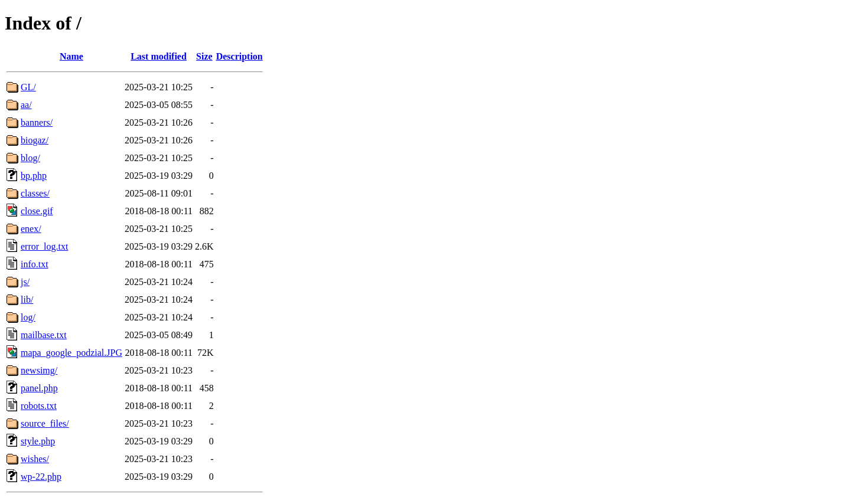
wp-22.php (41, 477)
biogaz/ (35, 140)
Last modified (159, 56)
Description (240, 56)
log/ (28, 317)
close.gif (37, 211)
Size (204, 56)
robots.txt (39, 406)
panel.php (39, 388)
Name (71, 56)
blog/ (30, 158)
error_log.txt (44, 246)
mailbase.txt (44, 335)
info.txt (35, 264)
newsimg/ (39, 370)
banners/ (37, 122)
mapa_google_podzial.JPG (71, 353)
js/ (25, 282)
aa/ (26, 105)
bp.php (34, 176)
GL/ (28, 87)
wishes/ (35, 459)
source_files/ (45, 423)
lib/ (27, 300)
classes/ (35, 193)
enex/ (31, 229)
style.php (38, 441)
